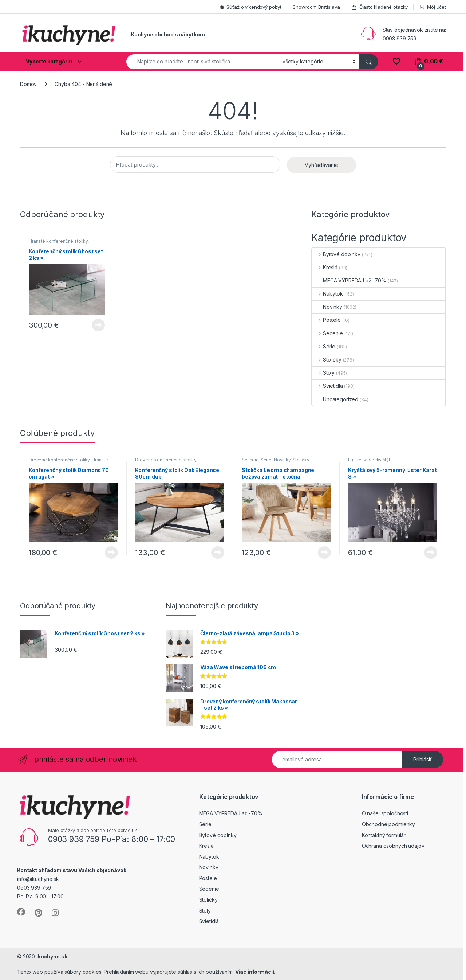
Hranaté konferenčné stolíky (58, 241)
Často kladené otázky (379, 7)
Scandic (250, 460)
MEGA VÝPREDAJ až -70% (349, 280)
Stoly (323, 373)
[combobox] (202, 62)
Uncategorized (335, 399)
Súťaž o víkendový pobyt (251, 7)
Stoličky (327, 360)
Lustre (355, 460)
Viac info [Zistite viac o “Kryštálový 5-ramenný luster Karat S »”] (431, 553)
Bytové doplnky (336, 254)
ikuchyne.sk (52, 956)
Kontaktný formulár (384, 835)
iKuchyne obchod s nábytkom (167, 34)
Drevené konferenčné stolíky (59, 460)
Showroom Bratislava (316, 7)
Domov (28, 84)
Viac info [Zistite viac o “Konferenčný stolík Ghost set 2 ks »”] (98, 325)
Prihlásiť (422, 759)
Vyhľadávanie (321, 165)
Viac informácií (255, 972)
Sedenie (327, 333)
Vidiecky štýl (376, 460)
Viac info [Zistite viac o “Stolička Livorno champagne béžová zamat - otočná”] (324, 553)
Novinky (327, 307)
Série (324, 346)
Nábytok (327, 294)
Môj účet (433, 7)
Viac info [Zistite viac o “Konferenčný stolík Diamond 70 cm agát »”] (111, 553)
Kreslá (325, 267)
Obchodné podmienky (388, 824)
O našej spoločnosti (385, 813)
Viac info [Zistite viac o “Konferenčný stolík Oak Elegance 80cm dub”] (218, 553)
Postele (326, 320)
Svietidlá (327, 386)
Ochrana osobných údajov (393, 846)
